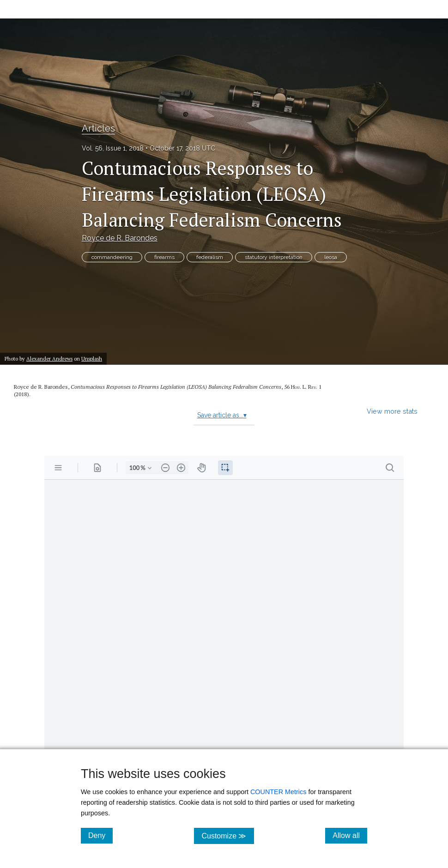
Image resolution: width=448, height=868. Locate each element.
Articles (98, 128)
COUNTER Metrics (278, 792)
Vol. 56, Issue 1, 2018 (113, 148)
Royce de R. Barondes (120, 238)
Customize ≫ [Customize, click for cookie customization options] (227, 835)
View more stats (392, 411)
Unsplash (92, 359)
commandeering (112, 257)
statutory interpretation (274, 257)
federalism (210, 257)
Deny (100, 835)
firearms (164, 257)
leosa (331, 257)
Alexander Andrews (49, 359)
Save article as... (222, 415)
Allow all (350, 835)
